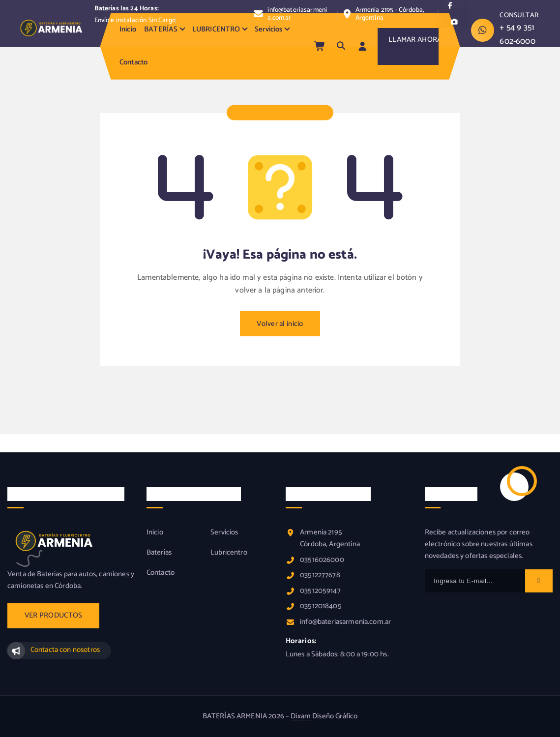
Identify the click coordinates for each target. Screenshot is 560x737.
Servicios (268, 29)
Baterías (159, 553)
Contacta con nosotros (65, 650)
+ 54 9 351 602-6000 (517, 34)
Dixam (301, 716)
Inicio (128, 29)
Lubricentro (229, 553)
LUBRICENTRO (216, 29)
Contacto (133, 62)
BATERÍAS (161, 29)
